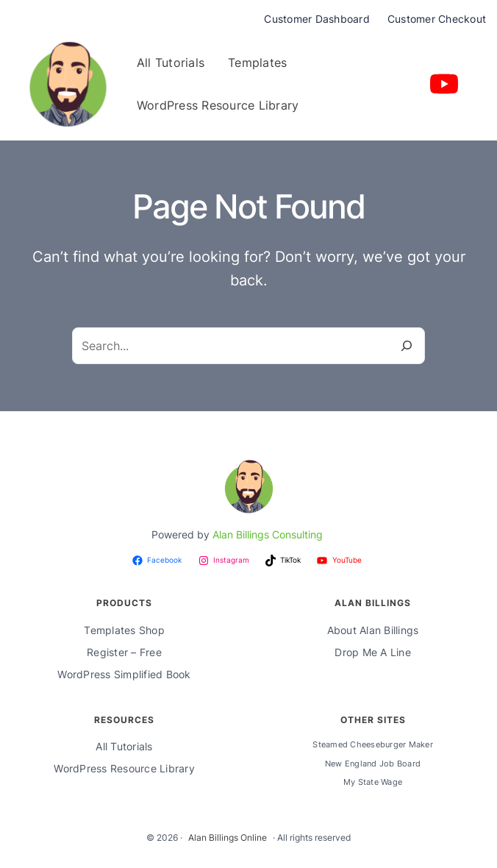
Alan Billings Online (228, 837)
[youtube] (444, 84)
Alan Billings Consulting (268, 534)
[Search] (407, 346)
